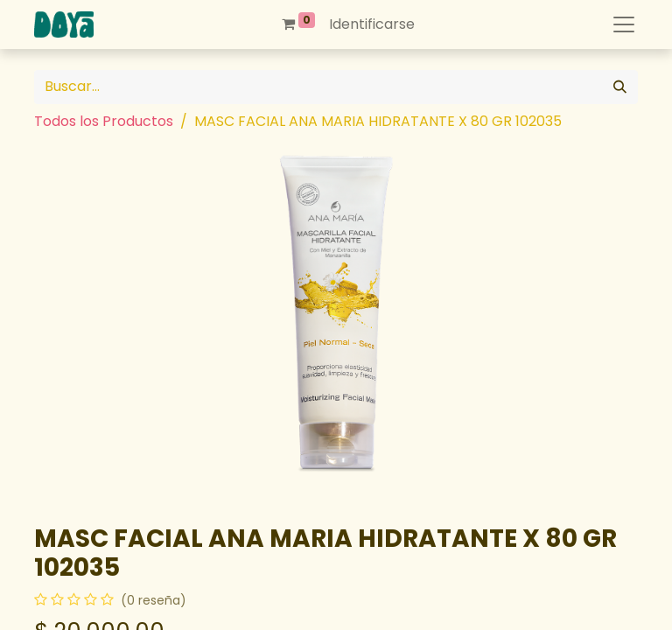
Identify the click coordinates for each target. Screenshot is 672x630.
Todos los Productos (104, 121)
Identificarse (372, 24)
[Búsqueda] (620, 87)
